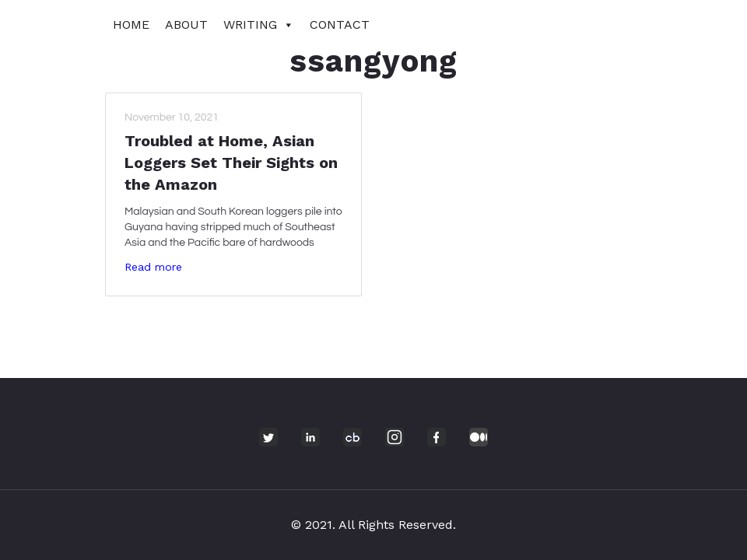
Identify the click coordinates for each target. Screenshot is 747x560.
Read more (153, 267)
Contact (340, 24)
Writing (259, 24)
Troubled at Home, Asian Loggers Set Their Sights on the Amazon (231, 163)
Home (131, 24)
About (186, 24)
